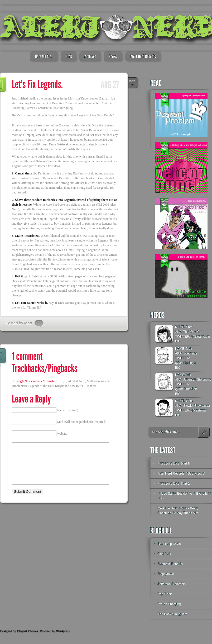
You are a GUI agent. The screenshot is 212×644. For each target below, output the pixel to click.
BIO (178, 341)
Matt (28, 323)
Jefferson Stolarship (172, 584)
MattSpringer (187, 363)
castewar (200, 410)
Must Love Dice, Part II (174, 463)
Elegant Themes (27, 631)
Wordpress (63, 631)
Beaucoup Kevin (169, 544)
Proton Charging (169, 604)
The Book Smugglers (172, 614)
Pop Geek (165, 594)
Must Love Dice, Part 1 (174, 484)
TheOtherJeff (187, 389)
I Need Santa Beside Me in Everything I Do (184, 496)
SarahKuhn (202, 337)
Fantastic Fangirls (170, 564)
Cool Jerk (164, 554)
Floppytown (166, 574)
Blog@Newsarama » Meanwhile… (38, 381)
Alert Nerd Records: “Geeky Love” (182, 473)
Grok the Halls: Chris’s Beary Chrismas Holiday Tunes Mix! (178, 511)
